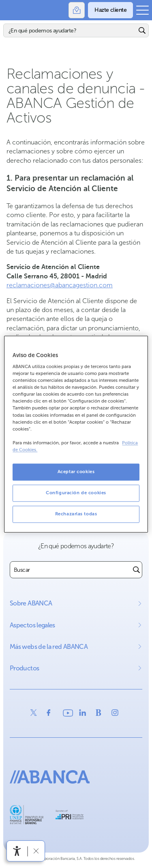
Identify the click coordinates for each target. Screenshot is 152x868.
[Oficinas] (77, 10)
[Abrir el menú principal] (142, 10)
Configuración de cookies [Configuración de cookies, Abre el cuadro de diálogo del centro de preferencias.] (76, 493)
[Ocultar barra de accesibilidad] (36, 851)
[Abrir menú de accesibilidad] (17, 851)
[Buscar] (70, 30)
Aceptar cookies (76, 472)
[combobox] (71, 570)
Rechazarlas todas (76, 514)
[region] (76, 434)
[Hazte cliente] (110, 10)
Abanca (10, 10)
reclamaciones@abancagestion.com (60, 285)
